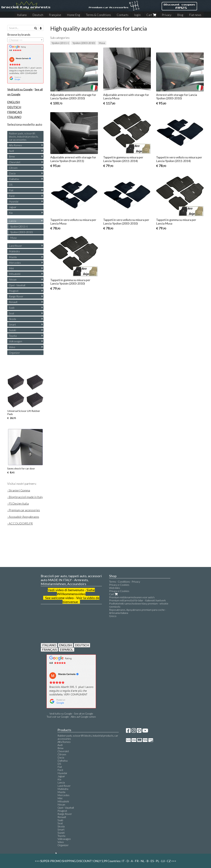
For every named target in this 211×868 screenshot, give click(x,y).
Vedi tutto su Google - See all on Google (71, 713)
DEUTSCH (82, 645)
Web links (115, 588)
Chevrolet (15, 162)
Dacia (12, 173)
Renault (13, 302)
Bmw (12, 156)
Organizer (14, 353)
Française (55, 15)
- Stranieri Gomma (19, 490)
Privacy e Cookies (119, 585)
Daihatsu (14, 179)
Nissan (13, 279)
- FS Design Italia (18, 503)
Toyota (13, 336)
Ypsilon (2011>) (60, 43)
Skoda (12, 319)
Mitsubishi (15, 274)
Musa (102, 43)
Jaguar (13, 207)
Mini (11, 268)
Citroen (13, 168)
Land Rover (15, 246)
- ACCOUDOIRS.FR (20, 523)
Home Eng (74, 15)
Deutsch (38, 15)
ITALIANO (49, 645)
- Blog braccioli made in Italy (25, 497)
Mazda (13, 257)
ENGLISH (66, 645)
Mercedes (15, 263)
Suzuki (12, 330)
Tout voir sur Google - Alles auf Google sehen (71, 717)
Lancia (13, 221)
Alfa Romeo (15, 145)
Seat (12, 313)
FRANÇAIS (49, 650)
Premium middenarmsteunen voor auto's (132, 597)
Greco (113, 616)
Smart (12, 324)
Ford (12, 196)
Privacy (167, 15)
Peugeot (14, 291)
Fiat (11, 190)
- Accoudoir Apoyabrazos (23, 517)
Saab (12, 308)
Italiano (22, 15)
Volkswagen (15, 341)
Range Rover (16, 296)
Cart (151, 15)
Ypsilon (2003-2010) (84, 43)
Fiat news (195, 15)
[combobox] (25, 40)
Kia (11, 213)
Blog (180, 15)
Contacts (123, 15)
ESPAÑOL (66, 650)
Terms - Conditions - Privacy (125, 582)
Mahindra (14, 251)
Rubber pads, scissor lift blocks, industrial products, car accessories (24, 136)
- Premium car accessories (24, 510)
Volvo (12, 347)
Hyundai (14, 201)
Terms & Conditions (98, 15)
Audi (11, 151)
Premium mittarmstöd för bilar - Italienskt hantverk (137, 600)
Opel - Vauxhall (17, 285)
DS (11, 184)
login (137, 15)
